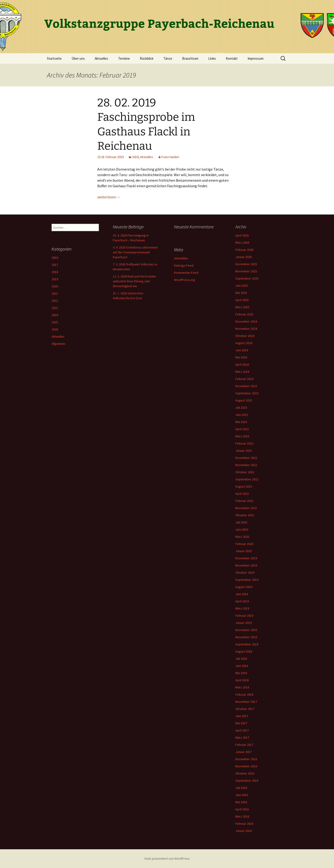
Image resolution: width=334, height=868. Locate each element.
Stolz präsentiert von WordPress (167, 859)
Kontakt (232, 58)
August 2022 (244, 486)
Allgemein (58, 344)
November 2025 (246, 271)
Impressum (256, 58)
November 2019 (246, 565)
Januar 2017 (244, 752)
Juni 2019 (242, 594)
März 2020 (242, 537)
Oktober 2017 (245, 709)
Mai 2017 (241, 723)
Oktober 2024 (245, 336)
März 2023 (242, 436)
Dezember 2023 (246, 386)
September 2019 (247, 580)
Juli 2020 (241, 522)
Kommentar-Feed (186, 273)
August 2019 (244, 587)
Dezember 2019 (246, 558)
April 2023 (242, 429)
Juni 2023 (242, 415)
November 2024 (246, 329)
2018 (55, 272)
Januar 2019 (244, 623)
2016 (55, 258)
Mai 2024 (241, 357)
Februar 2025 (244, 314)
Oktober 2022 (245, 472)
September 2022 (247, 479)
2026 (55, 329)
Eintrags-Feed (184, 265)
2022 (55, 301)
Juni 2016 (242, 795)
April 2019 (242, 601)
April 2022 (242, 494)
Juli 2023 (241, 408)
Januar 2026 (244, 257)
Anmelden (181, 258)
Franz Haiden (170, 157)
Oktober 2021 (245, 515)
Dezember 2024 (246, 321)
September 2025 (247, 278)
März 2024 (242, 372)
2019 (135, 157)
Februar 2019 (244, 616)
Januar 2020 (244, 551)
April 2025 (242, 300)
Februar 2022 (244, 501)
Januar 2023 (244, 451)
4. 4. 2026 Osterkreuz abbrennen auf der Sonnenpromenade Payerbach (135, 252)
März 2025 (242, 307)
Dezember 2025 (246, 264)
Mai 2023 (241, 422)
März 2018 (242, 687)
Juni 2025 (242, 286)
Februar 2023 (244, 443)
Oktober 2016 (245, 773)
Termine (124, 58)
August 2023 (244, 400)
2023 (55, 308)
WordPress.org (185, 280)
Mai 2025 (241, 293)
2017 (55, 265)
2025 (55, 322)
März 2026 (242, 243)
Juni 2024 (242, 350)
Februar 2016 (244, 824)
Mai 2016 (241, 802)
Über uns (78, 58)
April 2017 (242, 730)
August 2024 (244, 343)
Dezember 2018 (246, 630)
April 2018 (242, 680)
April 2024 (242, 364)
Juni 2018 (242, 666)
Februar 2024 (244, 379)
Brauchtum (190, 58)
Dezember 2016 (246, 759)
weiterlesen (109, 197)
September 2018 (247, 644)
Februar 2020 (244, 544)
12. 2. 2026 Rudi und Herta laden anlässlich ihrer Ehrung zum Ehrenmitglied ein (134, 281)
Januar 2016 (244, 831)
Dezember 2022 (246, 458)
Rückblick (147, 58)
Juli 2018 (241, 659)
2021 (55, 293)
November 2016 (246, 766)
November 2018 (246, 637)
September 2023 (247, 393)
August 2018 (244, 651)
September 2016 (247, 781)
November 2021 (246, 508)
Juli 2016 (241, 788)
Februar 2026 (244, 250)
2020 (55, 286)
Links (212, 58)
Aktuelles (101, 58)
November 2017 (246, 702)
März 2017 (242, 737)
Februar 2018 (244, 694)
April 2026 (242, 235)
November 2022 (246, 465)
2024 (55, 315)
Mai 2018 (241, 673)
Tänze (168, 58)
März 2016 (242, 816)
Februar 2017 (244, 745)
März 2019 (242, 608)
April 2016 (242, 809)
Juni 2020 (242, 529)
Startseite (54, 58)
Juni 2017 (242, 716)
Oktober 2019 (245, 572)
